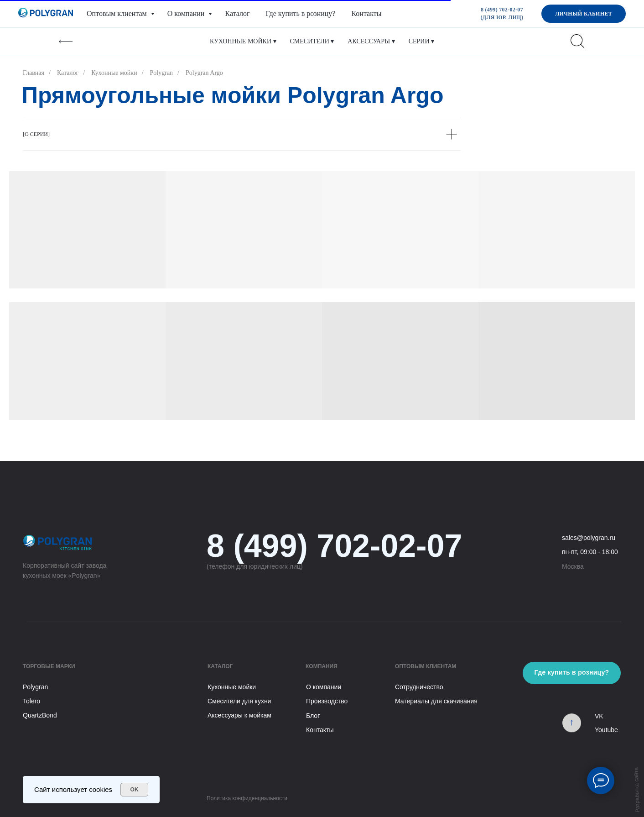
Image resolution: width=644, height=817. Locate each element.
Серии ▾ (421, 41)
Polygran (162, 73)
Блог (313, 716)
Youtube (606, 730)
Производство (327, 701)
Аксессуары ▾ (371, 41)
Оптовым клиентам (118, 13)
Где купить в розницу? (301, 13)
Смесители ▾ (312, 41)
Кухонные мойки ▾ (243, 41)
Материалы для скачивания (436, 701)
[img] (572, 727)
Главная (34, 73)
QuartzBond (40, 715)
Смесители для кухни (239, 701)
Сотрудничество (419, 687)
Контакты (366, 13)
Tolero (31, 701)
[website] (577, 41)
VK (599, 716)
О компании (187, 13)
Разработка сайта (637, 790)
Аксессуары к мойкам (239, 715)
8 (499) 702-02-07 (334, 546)
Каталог (237, 13)
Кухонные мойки (114, 73)
